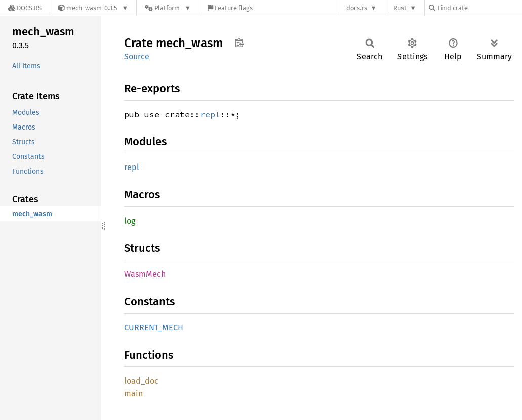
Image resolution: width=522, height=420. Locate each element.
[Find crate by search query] (479, 8)
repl (210, 114)
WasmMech (145, 274)
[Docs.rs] (25, 8)
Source (137, 56)
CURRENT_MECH (154, 328)
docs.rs (357, 8)
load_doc (141, 381)
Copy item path (239, 43)
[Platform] (168, 8)
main (133, 393)
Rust (400, 8)
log (130, 221)
